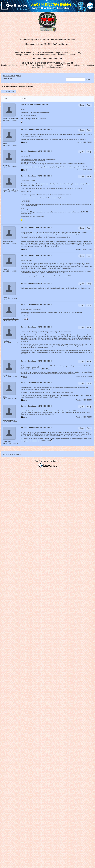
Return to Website (9, 76)
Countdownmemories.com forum (17, 86)
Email (25, 142)
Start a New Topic (9, 92)
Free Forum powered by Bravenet (47, 461)
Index (19, 76)
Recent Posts (7, 78)
